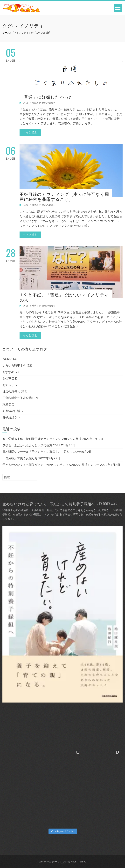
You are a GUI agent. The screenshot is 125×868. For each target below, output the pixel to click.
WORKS (7, 359)
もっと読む (30, 132)
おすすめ (8, 372)
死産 (5, 404)
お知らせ (8, 385)
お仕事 (7, 378)
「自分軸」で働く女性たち (20, 458)
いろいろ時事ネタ (32, 103)
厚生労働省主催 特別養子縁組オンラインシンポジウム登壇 (42, 439)
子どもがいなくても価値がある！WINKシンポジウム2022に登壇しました (51, 465)
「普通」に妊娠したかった (46, 97)
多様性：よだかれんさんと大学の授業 (27, 445)
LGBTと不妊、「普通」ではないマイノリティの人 (64, 297)
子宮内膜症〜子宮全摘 (17, 398)
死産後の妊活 (11, 411)
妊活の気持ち (49, 103)
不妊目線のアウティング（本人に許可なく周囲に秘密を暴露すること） (64, 196)
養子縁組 (8, 417)
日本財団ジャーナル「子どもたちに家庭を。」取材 (36, 452)
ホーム (6, 33)
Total (64, 862)
